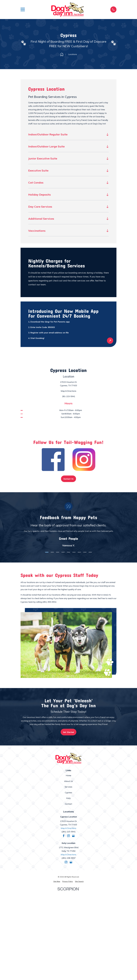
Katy (68, 798)
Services (68, 787)
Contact (69, 804)
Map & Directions (68, 391)
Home (68, 775)
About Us (68, 781)
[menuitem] (57, 882)
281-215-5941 (69, 396)
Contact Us (68, 479)
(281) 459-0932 (49, 602)
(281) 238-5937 (69, 858)
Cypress (68, 793)
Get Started (68, 732)
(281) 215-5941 (69, 832)
